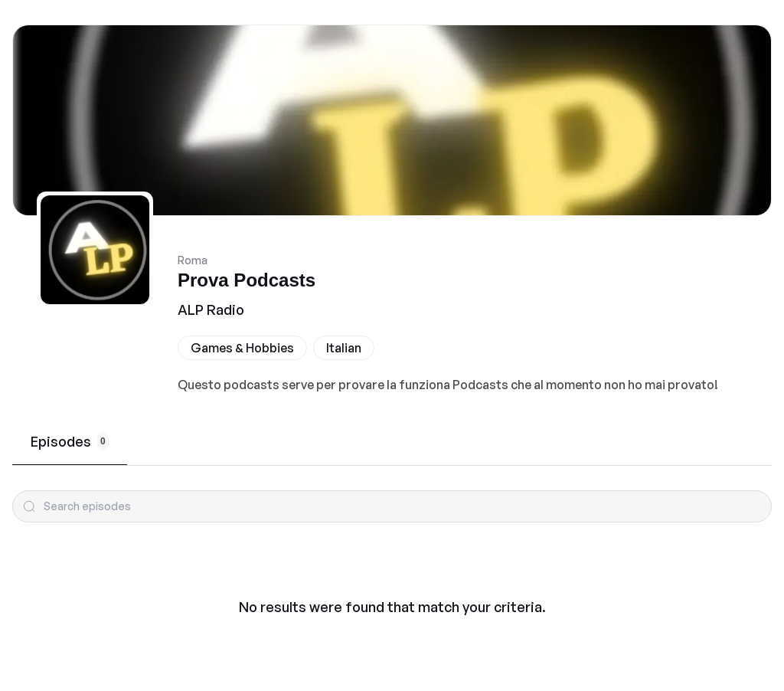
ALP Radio (211, 309)
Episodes (70, 441)
